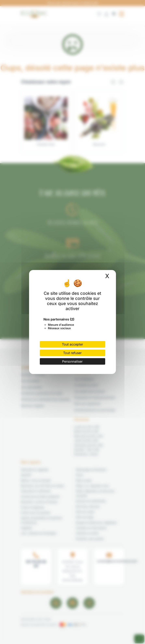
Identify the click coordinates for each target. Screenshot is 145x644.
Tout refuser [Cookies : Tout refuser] (72, 353)
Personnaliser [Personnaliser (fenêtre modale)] (72, 361)
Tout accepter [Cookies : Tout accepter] (72, 344)
